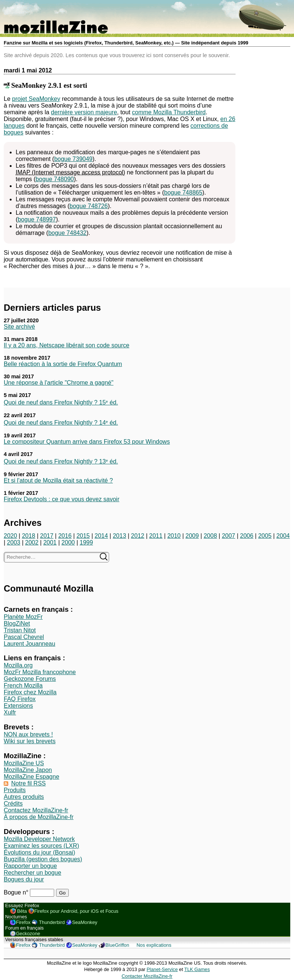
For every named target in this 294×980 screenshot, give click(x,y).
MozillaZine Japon (28, 770)
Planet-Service (162, 969)
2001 (50, 542)
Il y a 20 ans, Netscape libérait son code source (66, 345)
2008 (210, 536)
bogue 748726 (89, 206)
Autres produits (24, 797)
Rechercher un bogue (33, 873)
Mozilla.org (18, 665)
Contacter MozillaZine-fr (147, 976)
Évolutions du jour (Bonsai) (39, 852)
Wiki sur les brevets (30, 741)
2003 (14, 542)
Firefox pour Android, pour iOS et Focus (76, 911)
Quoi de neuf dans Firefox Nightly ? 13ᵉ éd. (61, 461)
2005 (265, 536)
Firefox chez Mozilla (30, 692)
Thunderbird (52, 922)
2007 (229, 536)
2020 (10, 536)
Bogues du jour (24, 879)
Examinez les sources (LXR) (41, 846)
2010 (174, 536)
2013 (120, 536)
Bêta (22, 911)
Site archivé (19, 327)
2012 (138, 536)
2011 (156, 536)
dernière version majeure (84, 112)
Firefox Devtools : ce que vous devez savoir (61, 499)
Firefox (23, 922)
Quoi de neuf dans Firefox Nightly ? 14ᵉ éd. (61, 423)
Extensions (18, 706)
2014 (101, 536)
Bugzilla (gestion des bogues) (43, 859)
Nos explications (154, 945)
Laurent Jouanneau (30, 644)
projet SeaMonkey (36, 99)
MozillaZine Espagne (32, 777)
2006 (247, 536)
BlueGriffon (117, 945)
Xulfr (10, 712)
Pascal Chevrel (24, 637)
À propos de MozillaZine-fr (39, 817)
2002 (32, 542)
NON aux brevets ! (28, 734)
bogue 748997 (37, 219)
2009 (192, 536)
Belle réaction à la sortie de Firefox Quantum (63, 364)
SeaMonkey (85, 922)
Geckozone (28, 934)
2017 (47, 536)
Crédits (13, 804)
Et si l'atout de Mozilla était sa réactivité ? (58, 480)
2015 (83, 536)
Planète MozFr (23, 617)
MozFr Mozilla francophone (40, 672)
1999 (86, 542)
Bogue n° (17, 892)
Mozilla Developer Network (39, 839)
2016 (65, 536)
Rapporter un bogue (30, 866)
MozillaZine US (24, 763)
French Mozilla (23, 686)
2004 (283, 536)
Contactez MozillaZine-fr (36, 810)
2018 (29, 536)
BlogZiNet (17, 624)
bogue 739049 (73, 159)
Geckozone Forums (30, 679)
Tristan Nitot (20, 630)
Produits (15, 790)
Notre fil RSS (28, 783)
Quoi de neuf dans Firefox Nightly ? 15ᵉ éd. (61, 402)
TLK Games (197, 969)
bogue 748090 (55, 179)
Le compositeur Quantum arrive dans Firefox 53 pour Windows (87, 442)
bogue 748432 (67, 233)
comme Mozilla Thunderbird (169, 112)
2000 (68, 542)
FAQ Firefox (20, 699)
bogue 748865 (183, 193)
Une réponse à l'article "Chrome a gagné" (59, 383)
